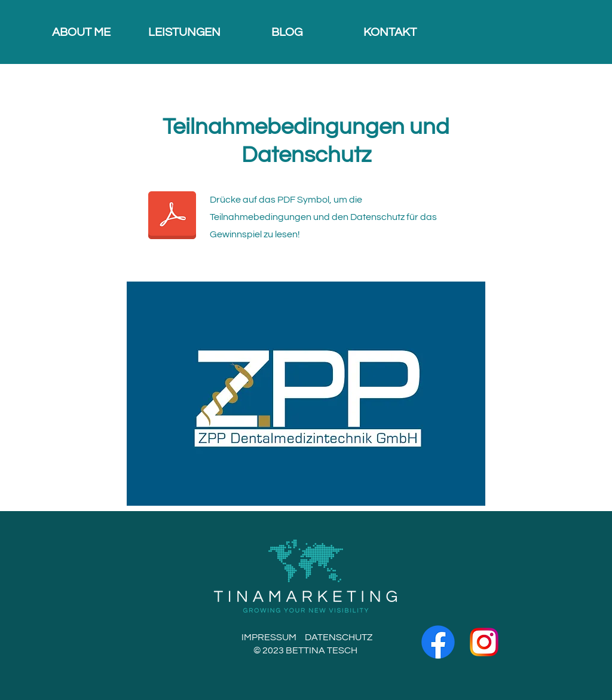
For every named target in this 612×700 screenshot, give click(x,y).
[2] (484, 642)
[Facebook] (438, 642)
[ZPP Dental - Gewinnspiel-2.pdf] (172, 216)
